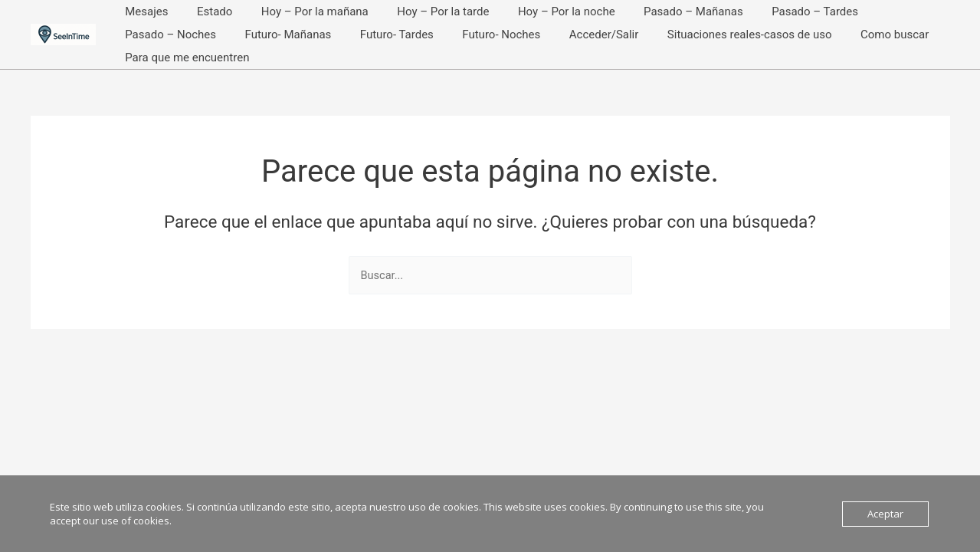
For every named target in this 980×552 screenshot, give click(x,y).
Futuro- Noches (367, 34)
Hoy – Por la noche (541, 11)
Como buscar (744, 34)
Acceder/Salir (464, 34)
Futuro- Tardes (268, 34)
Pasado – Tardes (778, 11)
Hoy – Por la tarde (423, 11)
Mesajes (144, 11)
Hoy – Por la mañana (300, 11)
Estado (206, 11)
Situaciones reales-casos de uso (604, 34)
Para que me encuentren (863, 34)
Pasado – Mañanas (662, 11)
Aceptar (885, 514)
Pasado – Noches (889, 11)
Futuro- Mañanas (166, 34)
